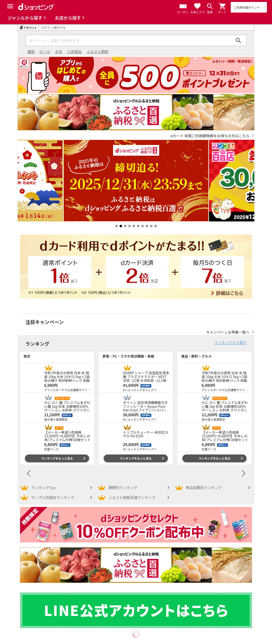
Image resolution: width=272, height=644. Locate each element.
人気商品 (74, 51)
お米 (59, 51)
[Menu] (10, 6)
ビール (45, 51)
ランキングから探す (230, 342)
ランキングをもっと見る (57, 458)
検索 (238, 40)
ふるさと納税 (97, 51)
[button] (222, 6)
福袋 (31, 51)
